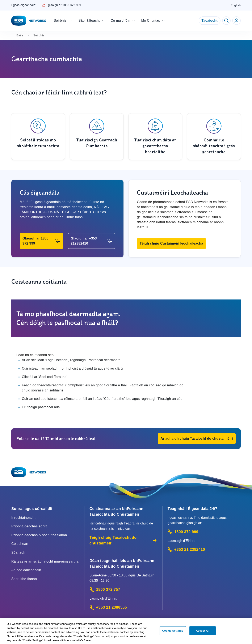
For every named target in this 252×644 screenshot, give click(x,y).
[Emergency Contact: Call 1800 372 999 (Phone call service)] (204, 532)
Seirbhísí (39, 35)
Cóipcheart (20, 544)
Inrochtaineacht (23, 518)
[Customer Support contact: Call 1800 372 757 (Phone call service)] (123, 590)
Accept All (203, 632)
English (236, 5)
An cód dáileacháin (26, 570)
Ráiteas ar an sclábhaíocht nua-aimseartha (45, 561)
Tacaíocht (210, 21)
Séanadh (18, 553)
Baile (20, 35)
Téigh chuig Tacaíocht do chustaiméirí (123, 540)
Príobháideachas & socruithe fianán (39, 535)
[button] (41, 241)
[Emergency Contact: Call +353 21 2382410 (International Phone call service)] (204, 550)
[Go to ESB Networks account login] (236, 21)
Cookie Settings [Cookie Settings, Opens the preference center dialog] (173, 632)
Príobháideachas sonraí (30, 526)
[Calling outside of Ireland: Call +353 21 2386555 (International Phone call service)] (123, 607)
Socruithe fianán (24, 579)
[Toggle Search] (226, 21)
